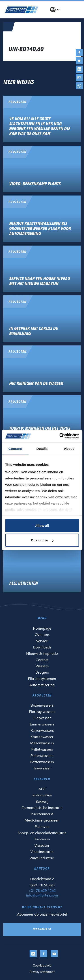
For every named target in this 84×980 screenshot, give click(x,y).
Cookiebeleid (42, 966)
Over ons (42, 635)
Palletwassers (42, 749)
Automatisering (42, 685)
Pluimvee (42, 827)
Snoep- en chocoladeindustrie (42, 833)
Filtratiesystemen (42, 679)
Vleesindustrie (42, 852)
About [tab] (69, 448)
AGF (42, 789)
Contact (42, 660)
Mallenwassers (42, 743)
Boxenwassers (42, 705)
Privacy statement (42, 972)
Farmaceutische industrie (42, 808)
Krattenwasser (42, 737)
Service (42, 641)
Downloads (42, 647)
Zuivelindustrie (42, 858)
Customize (42, 540)
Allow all (42, 525)
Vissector (42, 846)
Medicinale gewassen (42, 820)
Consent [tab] (15, 448)
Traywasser (42, 768)
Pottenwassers (42, 762)
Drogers (42, 672)
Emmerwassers (42, 724)
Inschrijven (42, 929)
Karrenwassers (42, 731)
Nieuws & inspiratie (42, 654)
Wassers (42, 666)
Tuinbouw (42, 839)
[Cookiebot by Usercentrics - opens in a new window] (60, 436)
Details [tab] (42, 448)
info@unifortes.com (42, 895)
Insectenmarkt (42, 814)
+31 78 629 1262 (42, 891)
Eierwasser (42, 718)
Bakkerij (42, 802)
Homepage (42, 628)
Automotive (42, 795)
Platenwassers (42, 756)
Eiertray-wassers (42, 712)
